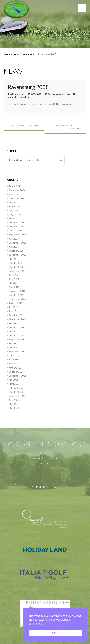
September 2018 (18, 235)
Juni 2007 (14, 363)
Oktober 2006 (16, 372)
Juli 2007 (13, 359)
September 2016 (18, 243)
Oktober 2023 (16, 202)
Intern (45, 463)
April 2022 (14, 210)
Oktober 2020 (16, 223)
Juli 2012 (13, 307)
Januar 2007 (15, 368)
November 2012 (17, 291)
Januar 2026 (15, 186)
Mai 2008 (14, 343)
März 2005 (14, 408)
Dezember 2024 (17, 190)
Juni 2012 (14, 311)
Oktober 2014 (16, 263)
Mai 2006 (14, 380)
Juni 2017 (14, 239)
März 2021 (14, 219)
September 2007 (18, 351)
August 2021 (16, 214)
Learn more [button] (35, 624)
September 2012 (18, 299)
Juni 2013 (14, 279)
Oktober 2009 (16, 331)
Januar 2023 (15, 206)
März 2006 (14, 384)
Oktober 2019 (16, 227)
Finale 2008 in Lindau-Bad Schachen (68, 127)
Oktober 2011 (16, 315)
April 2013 (14, 287)
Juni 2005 (14, 400)
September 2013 (18, 271)
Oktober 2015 (16, 251)
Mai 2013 (14, 283)
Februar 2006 (16, 388)
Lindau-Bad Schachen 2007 (24, 126)
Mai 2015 (14, 259)
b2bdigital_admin (18, 94)
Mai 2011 (14, 323)
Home (7, 54)
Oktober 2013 (16, 267)
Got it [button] (55, 633)
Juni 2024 (14, 194)
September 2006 (18, 376)
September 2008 (18, 339)
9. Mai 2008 (36, 94)
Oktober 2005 (16, 392)
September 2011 (18, 319)
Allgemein (12, 97)
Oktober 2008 (16, 335)
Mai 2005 (14, 404)
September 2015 (18, 255)
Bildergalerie (24, 97)
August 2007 (16, 355)
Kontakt (45, 453)
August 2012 (16, 303)
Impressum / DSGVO (45, 458)
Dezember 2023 (17, 198)
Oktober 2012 (16, 295)
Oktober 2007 (16, 347)
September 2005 (18, 396)
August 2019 (16, 231)
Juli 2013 (13, 275)
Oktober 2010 (16, 327)
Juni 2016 (14, 247)
